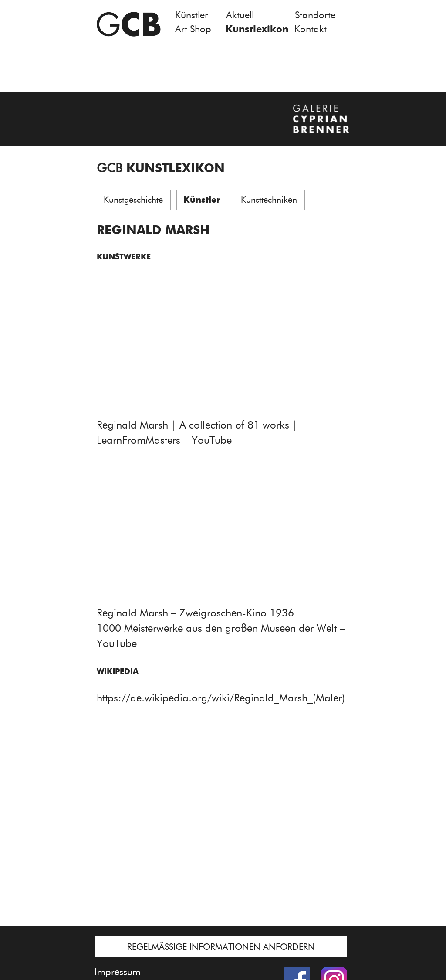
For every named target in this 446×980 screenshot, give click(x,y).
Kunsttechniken (269, 200)
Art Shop (193, 29)
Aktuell (240, 15)
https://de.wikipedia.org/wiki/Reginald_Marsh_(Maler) (221, 698)
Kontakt (311, 29)
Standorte (315, 15)
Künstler (192, 15)
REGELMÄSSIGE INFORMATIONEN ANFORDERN (221, 947)
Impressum (118, 972)
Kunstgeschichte (133, 200)
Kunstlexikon (257, 29)
